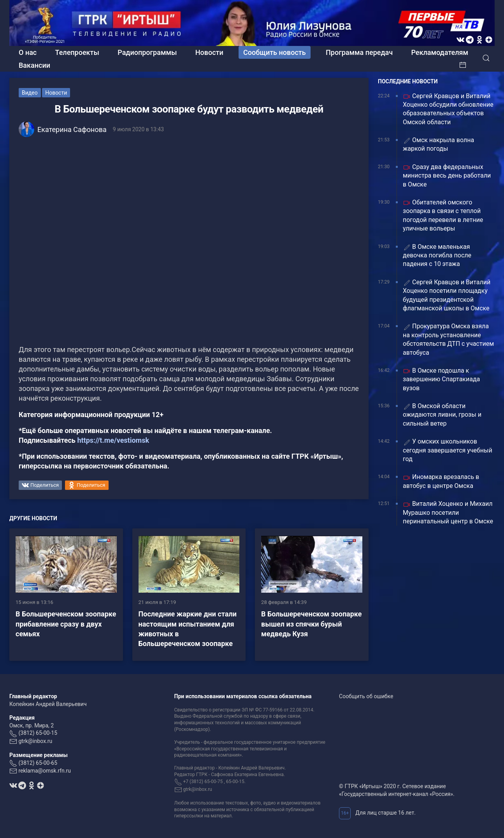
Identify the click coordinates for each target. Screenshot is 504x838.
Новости (209, 52)
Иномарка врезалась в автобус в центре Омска (441, 481)
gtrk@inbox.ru (35, 741)
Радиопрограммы (147, 52)
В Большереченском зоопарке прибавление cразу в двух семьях (66, 624)
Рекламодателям (440, 52)
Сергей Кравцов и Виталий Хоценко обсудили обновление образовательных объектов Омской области (448, 109)
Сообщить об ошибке (366, 696)
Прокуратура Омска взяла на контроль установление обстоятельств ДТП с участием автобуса (448, 339)
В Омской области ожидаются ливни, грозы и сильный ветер (442, 415)
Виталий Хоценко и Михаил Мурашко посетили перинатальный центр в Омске (448, 512)
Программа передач (359, 52)
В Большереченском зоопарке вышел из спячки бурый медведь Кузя (311, 624)
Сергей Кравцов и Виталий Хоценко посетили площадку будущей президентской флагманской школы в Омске (447, 295)
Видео (30, 93)
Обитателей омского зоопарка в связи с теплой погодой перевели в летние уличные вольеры (443, 215)
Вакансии (34, 65)
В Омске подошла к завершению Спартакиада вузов (441, 379)
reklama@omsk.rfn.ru (45, 771)
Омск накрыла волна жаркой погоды (438, 144)
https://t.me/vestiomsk (113, 440)
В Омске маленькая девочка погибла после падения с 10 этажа (437, 255)
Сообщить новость (275, 52)
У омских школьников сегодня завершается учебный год (448, 450)
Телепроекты (77, 52)
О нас (28, 52)
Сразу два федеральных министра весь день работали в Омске (447, 176)
